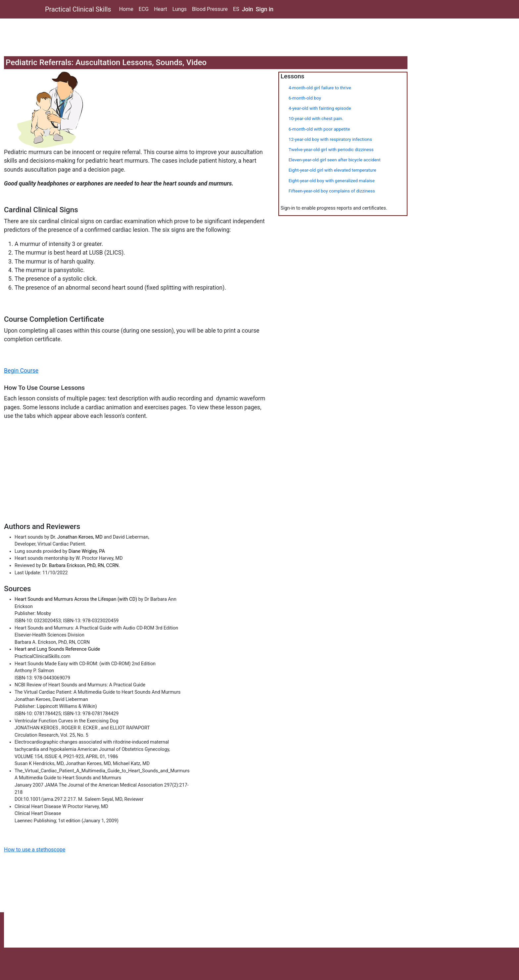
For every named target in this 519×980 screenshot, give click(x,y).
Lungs (180, 9)
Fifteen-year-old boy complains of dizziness (332, 191)
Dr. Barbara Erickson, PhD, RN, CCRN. (81, 566)
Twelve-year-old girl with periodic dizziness (331, 149)
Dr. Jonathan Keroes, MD (76, 537)
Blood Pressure (210, 9)
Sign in (265, 9)
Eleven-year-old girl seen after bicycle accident (335, 160)
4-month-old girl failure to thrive (320, 88)
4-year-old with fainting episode (320, 108)
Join (248, 9)
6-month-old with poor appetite (319, 129)
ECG (144, 9)
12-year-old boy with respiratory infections (330, 139)
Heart (161, 9)
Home (126, 9)
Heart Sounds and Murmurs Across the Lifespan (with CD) (76, 599)
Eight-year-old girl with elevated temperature (332, 170)
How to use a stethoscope (35, 850)
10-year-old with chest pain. (316, 118)
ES (236, 9)
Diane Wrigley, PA (87, 551)
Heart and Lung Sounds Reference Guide (57, 649)
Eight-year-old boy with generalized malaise (332, 181)
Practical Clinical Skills (78, 9)
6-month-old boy (305, 98)
